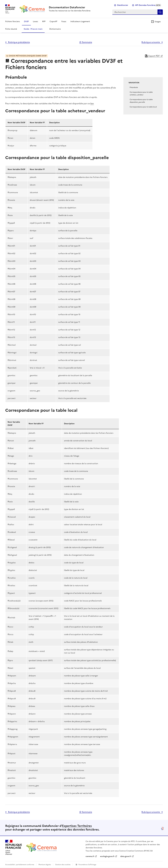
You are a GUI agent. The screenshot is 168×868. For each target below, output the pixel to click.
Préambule (134, 87)
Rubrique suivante (151, 42)
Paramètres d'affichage (87, 865)
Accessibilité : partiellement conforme (20, 865)
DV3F (26, 21)
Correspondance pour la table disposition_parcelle (141, 101)
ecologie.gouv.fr (107, 856)
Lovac (36, 21)
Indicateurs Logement (80, 21)
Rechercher (160, 12)
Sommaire (86, 42)
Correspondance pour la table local (143, 107)
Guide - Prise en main (33, 29)
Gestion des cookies (63, 865)
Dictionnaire (55, 29)
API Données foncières (148, 5)
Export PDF (152, 56)
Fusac (64, 21)
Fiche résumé (11, 29)
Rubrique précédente (19, 42)
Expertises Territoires (77, 826)
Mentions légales (45, 865)
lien (92, 103)
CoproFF (53, 21)
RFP (44, 21)
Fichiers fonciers (13, 21)
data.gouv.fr (126, 856)
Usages (156, 22)
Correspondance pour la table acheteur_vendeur (141, 93)
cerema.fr (90, 856)
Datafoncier (123, 5)
